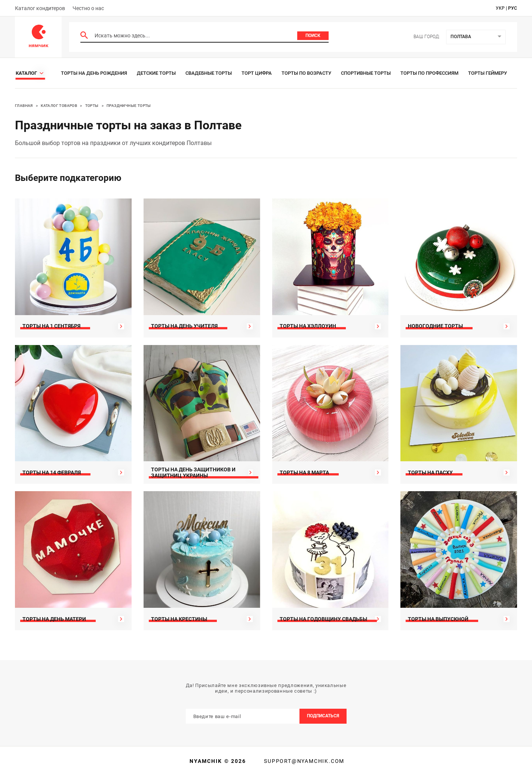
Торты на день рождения (94, 73)
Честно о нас (88, 8)
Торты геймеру (488, 73)
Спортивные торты (366, 73)
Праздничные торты (129, 106)
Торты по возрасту (306, 73)
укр (500, 8)
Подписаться (323, 716)
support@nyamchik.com (303, 761)
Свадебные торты (209, 73)
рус (513, 8)
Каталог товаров (59, 106)
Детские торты (156, 73)
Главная (24, 106)
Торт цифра (257, 73)
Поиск (313, 36)
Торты (92, 106)
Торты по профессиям (429, 73)
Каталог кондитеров (40, 8)
